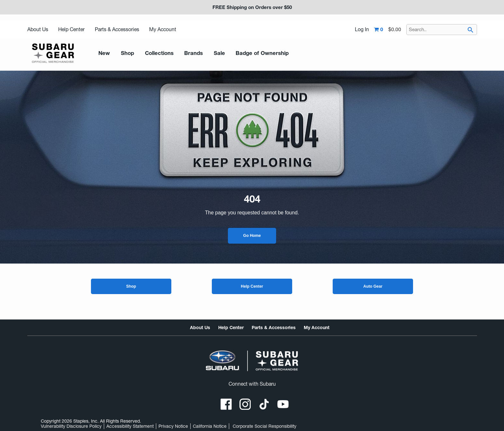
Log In (362, 30)
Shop (131, 286)
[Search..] (442, 30)
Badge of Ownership (251, 53)
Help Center (71, 29)
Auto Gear (373, 286)
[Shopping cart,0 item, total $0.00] (388, 30)
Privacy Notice (173, 426)
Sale (212, 53)
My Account (163, 29)
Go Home (252, 236)
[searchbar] (471, 31)
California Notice (210, 426)
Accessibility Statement (130, 426)
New (104, 53)
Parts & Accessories (117, 29)
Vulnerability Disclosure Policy (71, 426)
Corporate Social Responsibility (265, 426)
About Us (38, 29)
